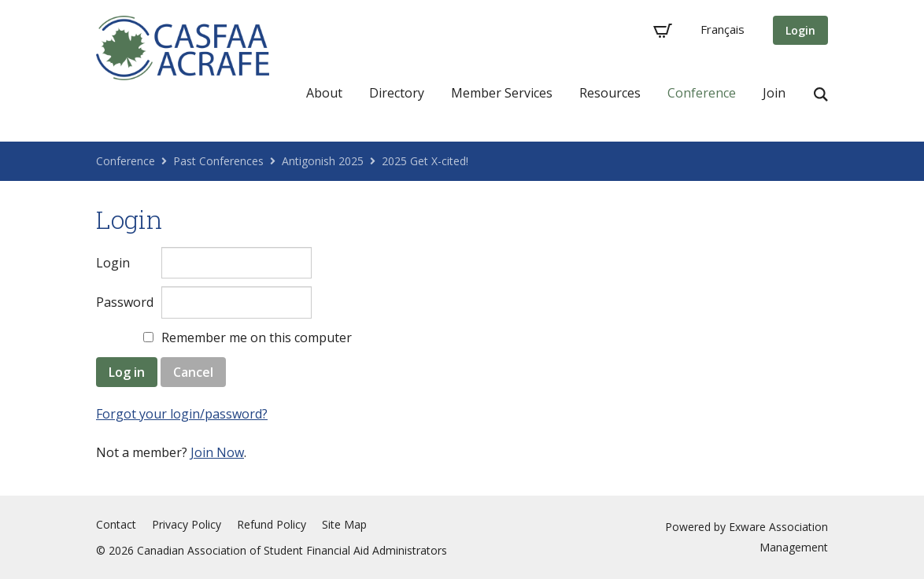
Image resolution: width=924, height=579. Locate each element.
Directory (397, 93)
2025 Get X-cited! (425, 161)
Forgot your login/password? (182, 414)
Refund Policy (272, 524)
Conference (702, 93)
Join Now (217, 452)
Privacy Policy (187, 524)
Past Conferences (218, 161)
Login (800, 30)
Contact (116, 524)
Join (774, 93)
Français (723, 29)
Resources (610, 93)
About (324, 93)
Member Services (502, 93)
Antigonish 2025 (323, 161)
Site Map (344, 524)
